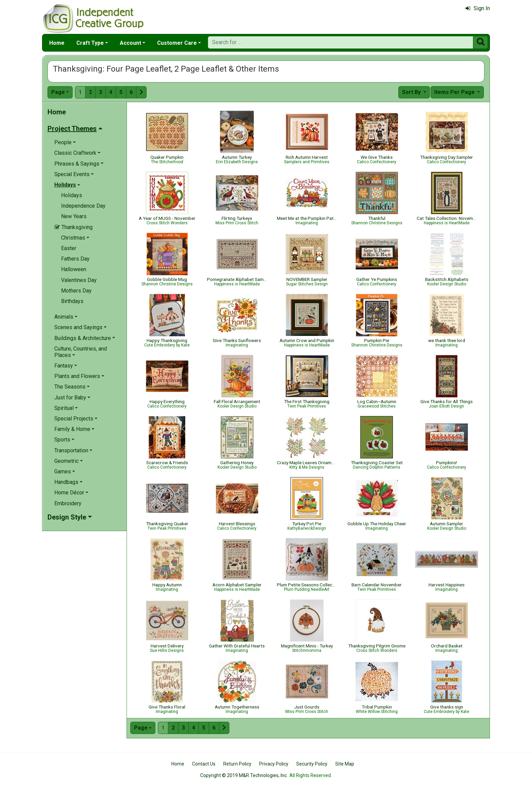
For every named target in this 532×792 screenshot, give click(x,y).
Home (57, 43)
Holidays (72, 195)
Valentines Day (79, 280)
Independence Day (83, 206)
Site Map (345, 764)
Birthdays (72, 301)
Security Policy (312, 764)
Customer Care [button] (177, 43)
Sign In (478, 8)
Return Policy (237, 764)
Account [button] (130, 43)
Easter (69, 248)
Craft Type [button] (90, 43)
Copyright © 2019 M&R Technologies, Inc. (244, 775)
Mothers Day (76, 291)
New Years (74, 216)
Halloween (74, 269)
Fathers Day (75, 259)
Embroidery (68, 503)
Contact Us (204, 764)
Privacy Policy (274, 764)
